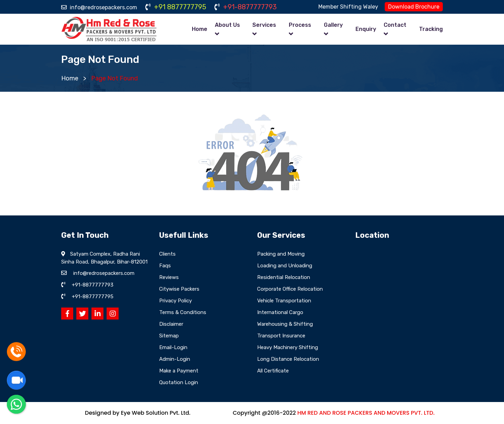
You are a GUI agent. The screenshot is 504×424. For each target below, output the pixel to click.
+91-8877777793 (246, 7)
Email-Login (173, 347)
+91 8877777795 (176, 7)
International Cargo (280, 312)
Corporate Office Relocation (290, 289)
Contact (395, 25)
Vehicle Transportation (284, 301)
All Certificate (273, 371)
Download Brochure (414, 7)
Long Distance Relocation (288, 359)
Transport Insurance (281, 336)
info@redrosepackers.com (99, 7)
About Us (227, 25)
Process (300, 25)
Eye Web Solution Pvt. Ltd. (155, 413)
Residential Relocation (284, 277)
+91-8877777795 (93, 297)
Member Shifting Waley (348, 7)
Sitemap (169, 336)
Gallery (333, 25)
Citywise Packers (179, 289)
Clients (167, 254)
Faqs (165, 266)
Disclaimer (171, 324)
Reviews (169, 277)
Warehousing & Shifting (285, 324)
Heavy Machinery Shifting (288, 347)
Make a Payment (179, 371)
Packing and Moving (281, 254)
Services (264, 25)
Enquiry (366, 29)
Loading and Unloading (285, 266)
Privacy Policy (176, 301)
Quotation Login (179, 382)
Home (200, 29)
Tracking (431, 29)
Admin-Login (175, 359)
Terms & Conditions (183, 312)
